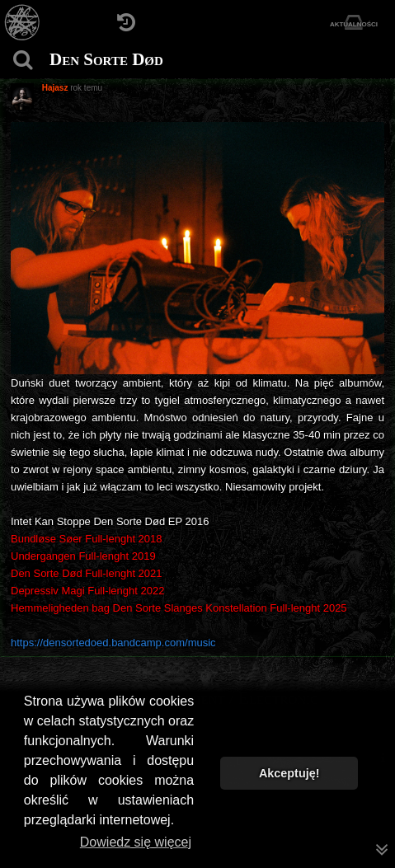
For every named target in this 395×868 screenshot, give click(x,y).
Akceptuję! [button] (289, 773)
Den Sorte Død (106, 59)
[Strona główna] (23, 23)
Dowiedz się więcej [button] (136, 842)
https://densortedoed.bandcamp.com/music (113, 643)
